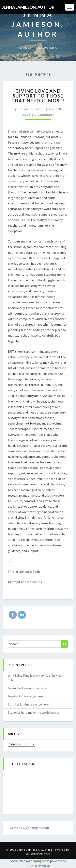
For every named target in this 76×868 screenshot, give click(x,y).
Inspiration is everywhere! (26, 696)
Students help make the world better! (34, 712)
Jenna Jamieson (32, 109)
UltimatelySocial (38, 866)
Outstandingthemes (38, 854)
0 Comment (44, 115)
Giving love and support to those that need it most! (38, 96)
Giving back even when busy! (27, 688)
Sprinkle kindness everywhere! (29, 704)
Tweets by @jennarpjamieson (28, 828)
